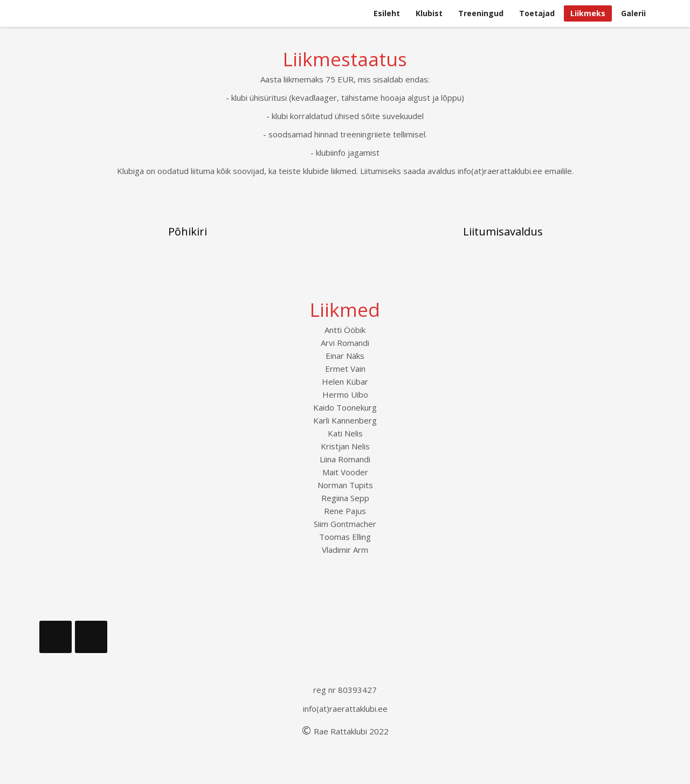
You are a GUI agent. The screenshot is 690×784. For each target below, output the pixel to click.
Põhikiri (188, 231)
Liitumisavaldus (503, 231)
